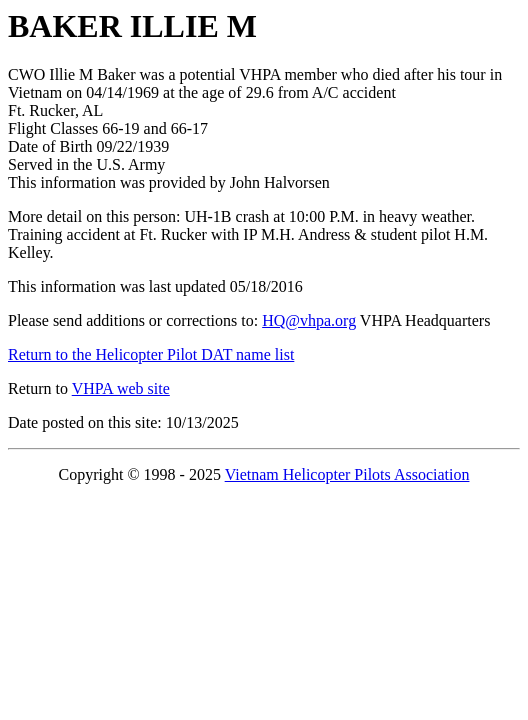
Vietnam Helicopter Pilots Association (347, 474)
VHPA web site (121, 388)
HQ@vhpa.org (309, 320)
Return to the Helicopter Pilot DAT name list (151, 354)
